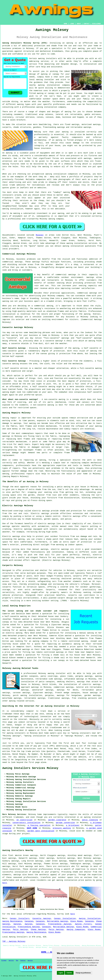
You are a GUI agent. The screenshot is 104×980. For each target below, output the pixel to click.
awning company (27, 630)
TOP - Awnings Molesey (14, 941)
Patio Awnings (20, 930)
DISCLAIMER (96, 24)
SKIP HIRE (32, 828)
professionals (31, 877)
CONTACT (87, 24)
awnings (88, 158)
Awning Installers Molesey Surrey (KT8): (25, 43)
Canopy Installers (20, 919)
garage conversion (65, 823)
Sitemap (4, 961)
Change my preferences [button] (83, 973)
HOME (66, 24)
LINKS (72, 24)
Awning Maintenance (12, 921)
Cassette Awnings (42, 919)
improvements (50, 814)
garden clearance (57, 820)
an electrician (24, 820)
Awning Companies (76, 930)
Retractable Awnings (57, 921)
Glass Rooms (77, 921)
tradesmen (18, 817)
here (5, 883)
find (10, 855)
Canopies (29, 921)
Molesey (40, 235)
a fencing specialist (39, 825)
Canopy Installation (65, 919)
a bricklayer (73, 825)
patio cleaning (90, 820)
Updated (23, 961)
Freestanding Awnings (60, 924)
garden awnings (92, 695)
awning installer (57, 673)
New (17, 961)
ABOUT (79, 24)
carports (81, 570)
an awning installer (91, 817)
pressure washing (62, 828)
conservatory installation (27, 823)
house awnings (90, 693)
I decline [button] (69, 973)
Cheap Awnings (38, 930)
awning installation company (51, 107)
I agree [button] (61, 973)
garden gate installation (41, 831)
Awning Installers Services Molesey (30, 768)
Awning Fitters (83, 924)
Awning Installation (90, 919)
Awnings (17, 924)
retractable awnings (35, 698)
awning (70, 43)
